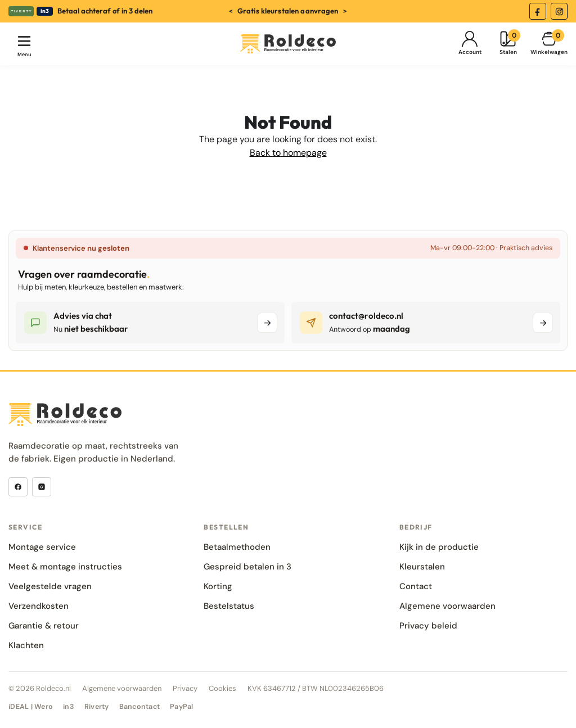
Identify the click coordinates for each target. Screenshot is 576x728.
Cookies (222, 688)
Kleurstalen (422, 567)
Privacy (185, 688)
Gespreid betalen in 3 (247, 567)
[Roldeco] (288, 44)
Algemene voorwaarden (447, 606)
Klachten (26, 645)
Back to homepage (288, 153)
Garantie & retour (44, 626)
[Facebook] (538, 11)
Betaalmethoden (237, 547)
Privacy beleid (428, 626)
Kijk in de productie (439, 547)
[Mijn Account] (470, 44)
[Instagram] (559, 11)
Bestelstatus (229, 606)
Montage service (42, 547)
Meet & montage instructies (65, 567)
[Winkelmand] (549, 44)
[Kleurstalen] (508, 44)
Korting (218, 586)
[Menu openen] (24, 44)
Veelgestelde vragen (50, 586)
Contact (416, 586)
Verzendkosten (39, 606)
